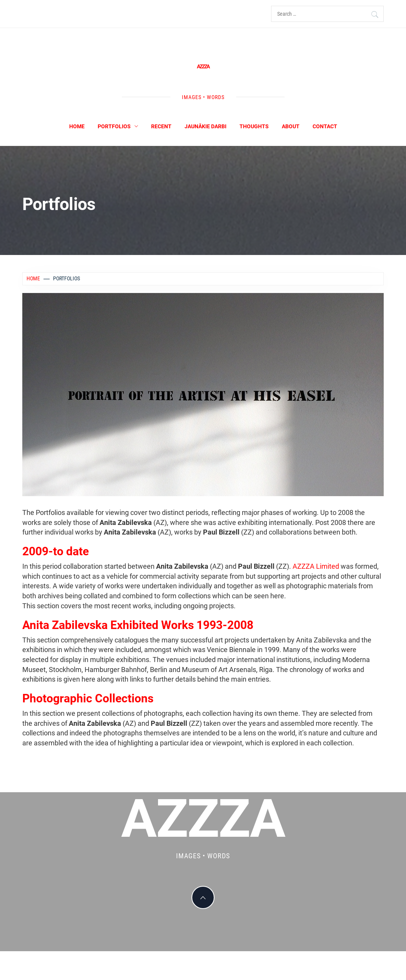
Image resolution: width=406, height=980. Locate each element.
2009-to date (56, 551)
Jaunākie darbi (205, 126)
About (291, 126)
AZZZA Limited (316, 566)
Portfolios (118, 126)
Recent (161, 126)
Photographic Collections (88, 698)
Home (77, 126)
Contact (325, 126)
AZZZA (203, 66)
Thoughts (254, 126)
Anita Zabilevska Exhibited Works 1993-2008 (138, 625)
